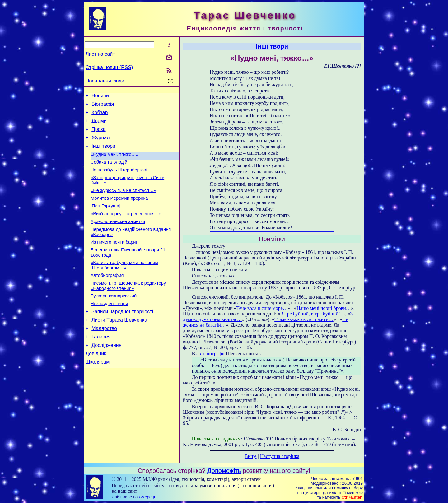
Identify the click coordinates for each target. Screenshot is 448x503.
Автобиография (107, 295)
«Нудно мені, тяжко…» (114, 162)
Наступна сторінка (280, 456)
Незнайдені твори (109, 326)
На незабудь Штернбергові (119, 179)
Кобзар (100, 115)
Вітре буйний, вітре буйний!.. (311, 314)
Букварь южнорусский (114, 317)
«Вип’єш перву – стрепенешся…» (126, 228)
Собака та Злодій (109, 170)
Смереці (147, 497)
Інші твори (103, 153)
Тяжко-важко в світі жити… (304, 319)
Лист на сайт (100, 54)
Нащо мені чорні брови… (324, 308)
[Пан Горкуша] (105, 219)
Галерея (101, 363)
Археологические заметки (118, 236)
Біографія (103, 106)
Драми (99, 125)
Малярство (104, 354)
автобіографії (210, 354)
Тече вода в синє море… (262, 308)
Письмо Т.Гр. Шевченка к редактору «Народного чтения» (128, 306)
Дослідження (106, 372)
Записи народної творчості (122, 335)
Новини (100, 97)
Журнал (100, 143)
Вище (251, 456)
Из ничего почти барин (114, 259)
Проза (98, 134)
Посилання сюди (105, 81)
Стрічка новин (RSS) (109, 67)
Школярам (98, 391)
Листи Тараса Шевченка (119, 344)
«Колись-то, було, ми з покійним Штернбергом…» (124, 284)
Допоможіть (224, 471)
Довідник (96, 382)
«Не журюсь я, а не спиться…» (123, 202)
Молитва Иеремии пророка (119, 210)
